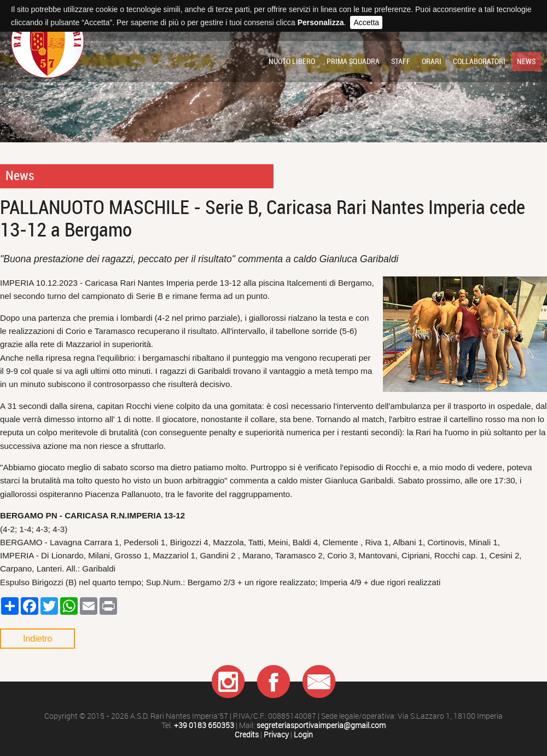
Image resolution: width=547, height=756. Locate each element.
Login (303, 735)
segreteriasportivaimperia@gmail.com (321, 726)
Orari (432, 61)
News (526, 61)
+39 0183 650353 (204, 726)
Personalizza (321, 22)
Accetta (366, 22)
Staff (401, 61)
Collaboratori (479, 61)
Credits (247, 735)
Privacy (276, 735)
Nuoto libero (292, 61)
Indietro (37, 639)
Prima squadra (353, 61)
